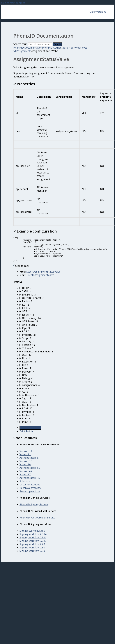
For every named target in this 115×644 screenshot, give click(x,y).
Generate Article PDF (30, 433)
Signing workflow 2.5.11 (33, 542)
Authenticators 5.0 (30, 473)
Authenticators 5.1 (30, 463)
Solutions (25, 486)
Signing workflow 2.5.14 (33, 539)
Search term (20, 44)
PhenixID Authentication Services (61, 48)
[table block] (57, 157)
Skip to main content (13, 3)
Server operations (30, 496)
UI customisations (30, 490)
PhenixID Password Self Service (37, 523)
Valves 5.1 (25, 459)
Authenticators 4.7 (30, 483)
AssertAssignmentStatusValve (43, 277)
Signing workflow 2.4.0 (32, 549)
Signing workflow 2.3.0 (32, 553)
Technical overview (30, 493)
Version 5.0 (26, 466)
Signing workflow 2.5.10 (33, 546)
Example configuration (35, 231)
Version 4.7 (26, 476)
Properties (24, 84)
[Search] (40, 44)
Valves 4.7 (25, 480)
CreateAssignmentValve (40, 280)
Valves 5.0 (25, 469)
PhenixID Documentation (28, 48)
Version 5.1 (26, 456)
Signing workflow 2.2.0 (32, 556)
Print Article (26, 436)
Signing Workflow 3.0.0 (32, 536)
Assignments (24, 51)
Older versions (98, 12)
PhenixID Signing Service (34, 509)
